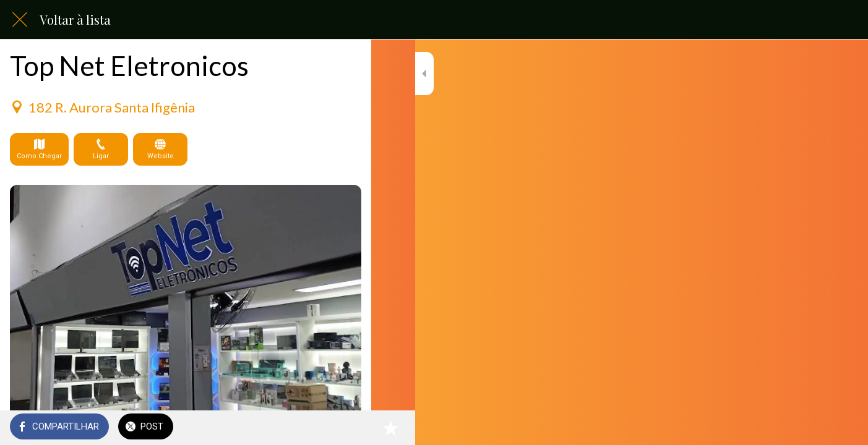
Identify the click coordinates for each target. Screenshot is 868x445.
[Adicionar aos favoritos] (346, 428)
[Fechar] (20, 20)
